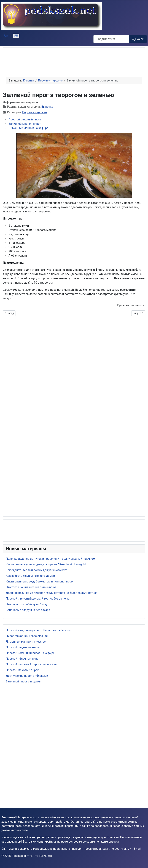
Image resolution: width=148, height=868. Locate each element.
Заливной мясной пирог (25, 124)
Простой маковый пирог (22, 670)
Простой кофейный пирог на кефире (30, 653)
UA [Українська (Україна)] (6, 36)
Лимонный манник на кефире (26, 642)
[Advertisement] (34, 59)
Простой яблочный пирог (23, 659)
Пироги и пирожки (34, 112)
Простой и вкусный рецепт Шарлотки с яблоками (39, 630)
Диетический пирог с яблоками (27, 676)
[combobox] (111, 39)
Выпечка (47, 107)
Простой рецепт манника (23, 647)
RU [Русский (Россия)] (16, 36)
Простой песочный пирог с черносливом (33, 664)
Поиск (138, 39)
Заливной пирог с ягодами (24, 681)
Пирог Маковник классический (27, 636)
